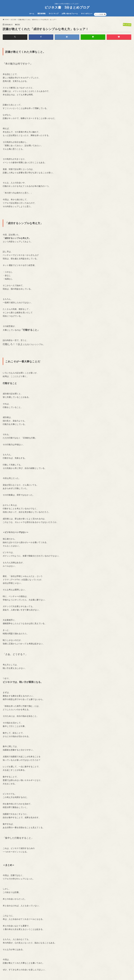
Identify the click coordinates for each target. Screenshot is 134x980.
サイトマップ (54, 13)
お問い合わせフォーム (70, 13)
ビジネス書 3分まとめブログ (67, 7)
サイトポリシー (87, 13)
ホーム (32, 13)
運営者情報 (41, 13)
